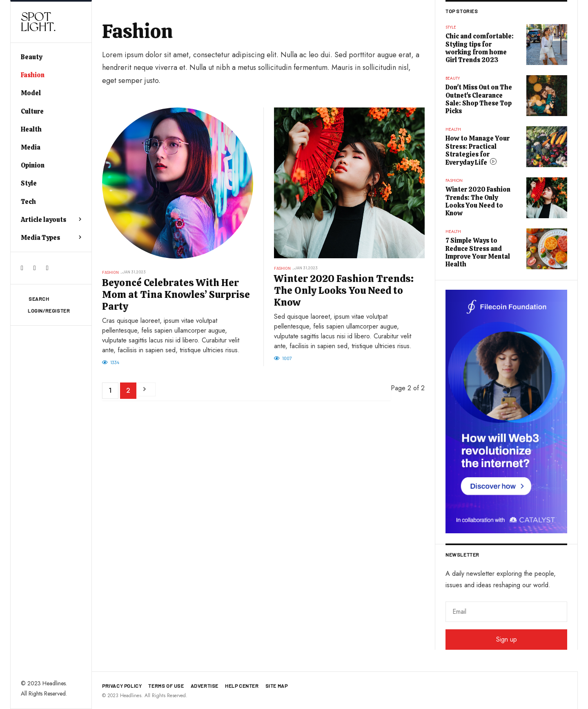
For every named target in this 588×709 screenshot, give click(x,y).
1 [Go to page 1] (110, 390)
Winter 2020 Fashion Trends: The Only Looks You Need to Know (344, 290)
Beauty (31, 57)
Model (31, 93)
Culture (32, 111)
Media (31, 147)
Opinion (33, 165)
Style (29, 183)
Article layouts (43, 220)
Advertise (205, 686)
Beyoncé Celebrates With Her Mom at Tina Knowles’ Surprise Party (176, 294)
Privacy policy (122, 686)
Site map (277, 686)
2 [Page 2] (128, 390)
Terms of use (166, 686)
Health (31, 129)
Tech (28, 202)
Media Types (40, 238)
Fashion (33, 75)
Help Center (242, 686)
